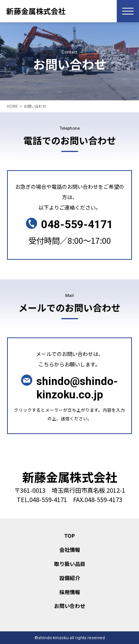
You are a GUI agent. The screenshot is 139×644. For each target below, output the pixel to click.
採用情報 (70, 592)
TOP (69, 535)
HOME (12, 106)
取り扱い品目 (70, 564)
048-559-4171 (77, 225)
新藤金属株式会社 (36, 11)
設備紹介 (70, 578)
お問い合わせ (70, 606)
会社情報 (70, 550)
